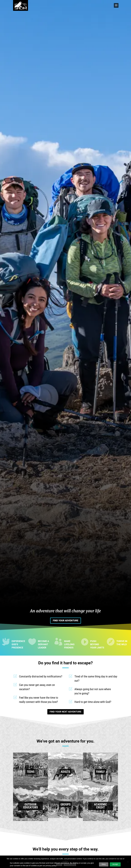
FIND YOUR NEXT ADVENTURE (65, 712)
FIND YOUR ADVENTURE (66, 620)
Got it (59, 865)
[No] (128, 862)
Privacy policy (70, 865)
